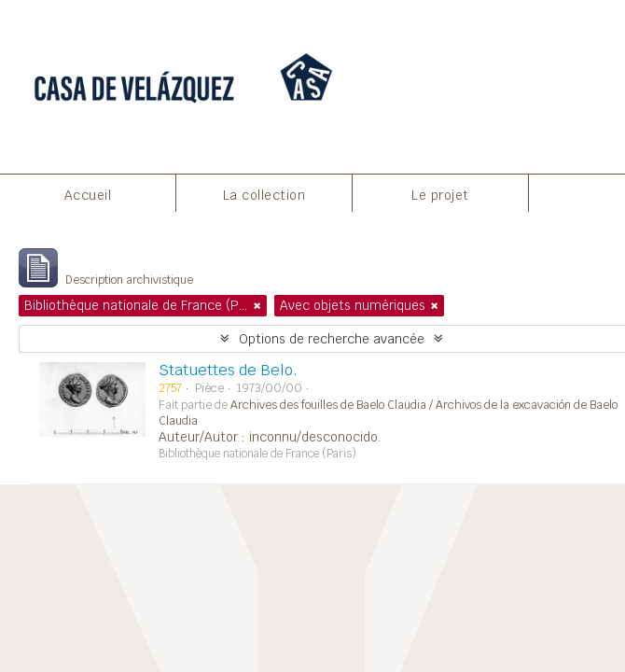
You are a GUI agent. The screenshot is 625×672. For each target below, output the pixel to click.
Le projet (440, 195)
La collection (264, 195)
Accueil (88, 195)
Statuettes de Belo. (228, 370)
